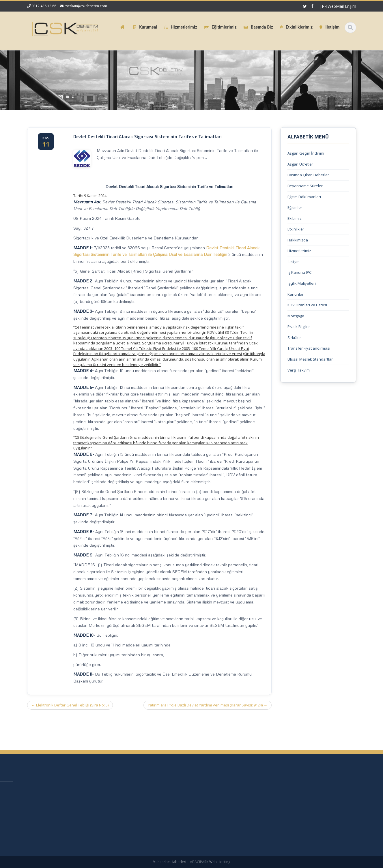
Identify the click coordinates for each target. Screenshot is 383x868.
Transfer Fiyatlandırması (309, 348)
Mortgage (296, 316)
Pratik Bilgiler (299, 327)
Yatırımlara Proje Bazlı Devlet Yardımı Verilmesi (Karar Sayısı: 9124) (208, 705)
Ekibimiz (295, 218)
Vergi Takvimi (299, 370)
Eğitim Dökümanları (304, 197)
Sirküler (294, 338)
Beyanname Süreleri (306, 186)
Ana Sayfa (175, 790)
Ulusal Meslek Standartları (311, 359)
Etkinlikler (296, 229)
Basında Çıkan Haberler (308, 175)
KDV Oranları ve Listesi (307, 305)
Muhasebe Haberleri (169, 862)
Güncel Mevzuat (180, 820)
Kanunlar (296, 294)
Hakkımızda (298, 240)
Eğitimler (295, 207)
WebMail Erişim (339, 6)
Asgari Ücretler (300, 164)
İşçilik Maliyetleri (302, 283)
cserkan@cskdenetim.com (86, 6)
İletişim (294, 262)
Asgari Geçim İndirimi (306, 153)
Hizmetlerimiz (299, 251)
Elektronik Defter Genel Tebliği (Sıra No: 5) (70, 705)
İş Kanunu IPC (299, 272)
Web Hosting (220, 862)
